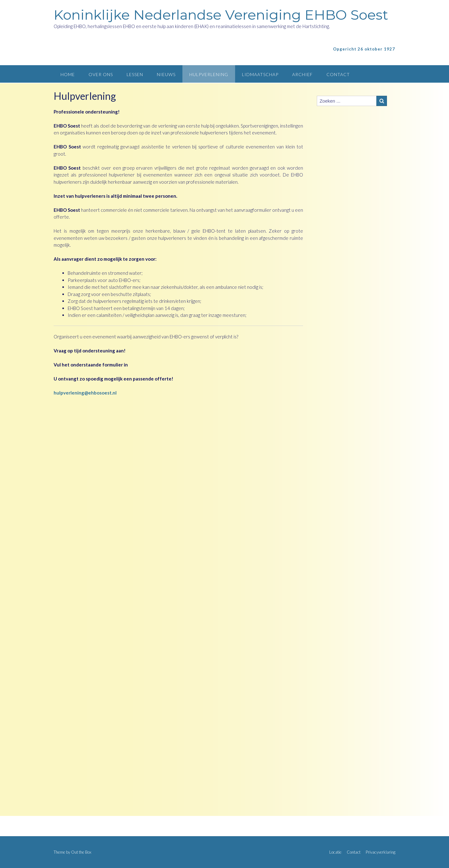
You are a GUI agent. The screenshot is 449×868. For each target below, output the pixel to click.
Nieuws (166, 74)
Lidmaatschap (260, 74)
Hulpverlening (209, 74)
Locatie (335, 852)
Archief (302, 74)
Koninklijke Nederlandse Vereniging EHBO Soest (221, 15)
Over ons (101, 74)
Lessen (135, 74)
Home (68, 74)
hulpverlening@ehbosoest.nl (85, 393)
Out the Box (81, 852)
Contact (338, 74)
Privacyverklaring (381, 852)
